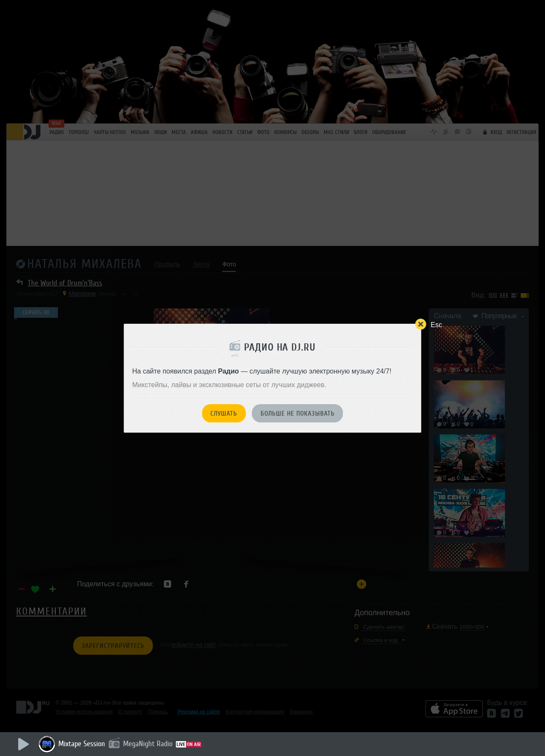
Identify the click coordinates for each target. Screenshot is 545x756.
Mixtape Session (82, 744)
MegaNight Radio (148, 744)
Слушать (224, 414)
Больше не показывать (298, 414)
